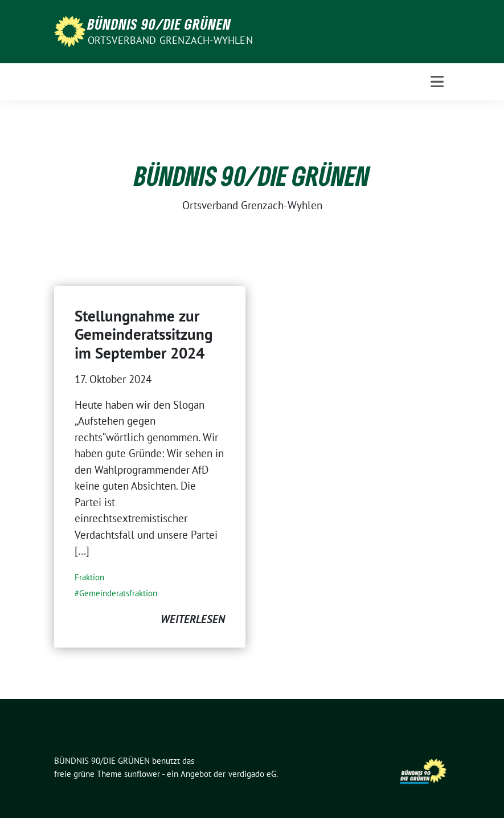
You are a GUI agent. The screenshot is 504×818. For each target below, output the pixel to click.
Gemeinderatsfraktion (118, 593)
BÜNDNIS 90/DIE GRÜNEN (159, 24)
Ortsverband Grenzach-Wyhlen (170, 40)
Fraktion (89, 577)
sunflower (142, 774)
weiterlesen (193, 619)
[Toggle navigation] (437, 82)
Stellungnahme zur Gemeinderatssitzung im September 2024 (144, 334)
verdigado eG (252, 774)
